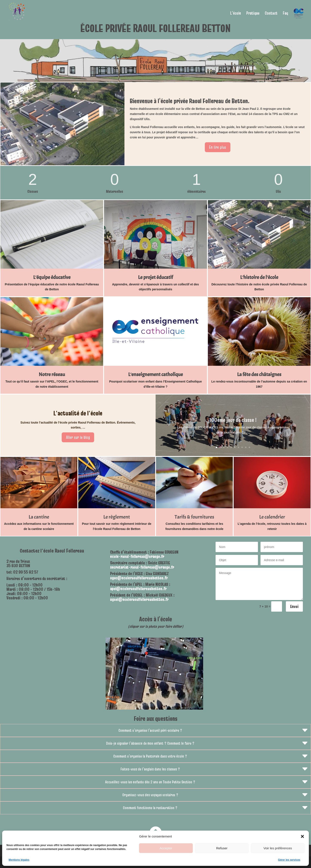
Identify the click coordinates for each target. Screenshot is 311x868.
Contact (271, 14)
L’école (236, 14)
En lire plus (218, 147)
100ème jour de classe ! (233, 425)
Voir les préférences (278, 848)
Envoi (294, 606)
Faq (285, 14)
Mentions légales (19, 860)
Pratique (253, 14)
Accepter (166, 848)
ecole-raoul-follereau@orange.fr (137, 556)
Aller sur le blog (78, 437)
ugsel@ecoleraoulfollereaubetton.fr (139, 599)
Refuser (222, 848)
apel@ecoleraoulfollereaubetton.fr (138, 589)
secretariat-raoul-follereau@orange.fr (142, 567)
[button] (302, 836)
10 (249, 447)
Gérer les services (289, 860)
